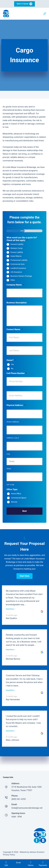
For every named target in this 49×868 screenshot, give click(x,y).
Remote (14, 502)
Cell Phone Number (17, 373)
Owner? (11, 360)
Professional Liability (19, 260)
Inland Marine (16, 256)
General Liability (17, 244)
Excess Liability (17, 252)
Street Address (13, 422)
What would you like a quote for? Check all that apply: (22, 239)
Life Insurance (16, 272)
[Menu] (45, 14)
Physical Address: (16, 405)
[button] (25, 576)
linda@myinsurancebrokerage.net (27, 808)
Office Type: (12, 489)
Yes (12, 364)
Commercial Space (19, 498)
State (9, 469)
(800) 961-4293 (19, 799)
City (8, 454)
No (12, 369)
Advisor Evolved (37, 852)
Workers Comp (16, 248)
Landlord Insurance (18, 268)
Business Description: (17, 303)
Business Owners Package (21, 276)
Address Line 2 (13, 438)
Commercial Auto (18, 264)
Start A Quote (25, 4)
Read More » (11, 609)
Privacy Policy (9, 855)
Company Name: (15, 285)
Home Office (16, 494)
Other (13, 280)
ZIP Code (10, 485)
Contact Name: (15, 329)
